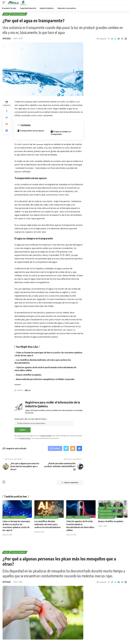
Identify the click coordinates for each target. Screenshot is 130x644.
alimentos (28, 102)
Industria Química (115, 508)
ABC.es (28, 390)
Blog (6, 14)
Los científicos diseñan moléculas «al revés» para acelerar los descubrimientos (48, 524)
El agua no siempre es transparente (61, 133)
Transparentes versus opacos (32, 131)
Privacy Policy (25, 438)
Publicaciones (105, 511)
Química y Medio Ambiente (110, 514)
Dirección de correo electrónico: (44, 422)
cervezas (40, 144)
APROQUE (7, 38)
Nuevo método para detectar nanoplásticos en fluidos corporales (45, 379)
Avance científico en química (29, 375)
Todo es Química (18, 14)
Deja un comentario (70, 483)
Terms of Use (46, 436)
